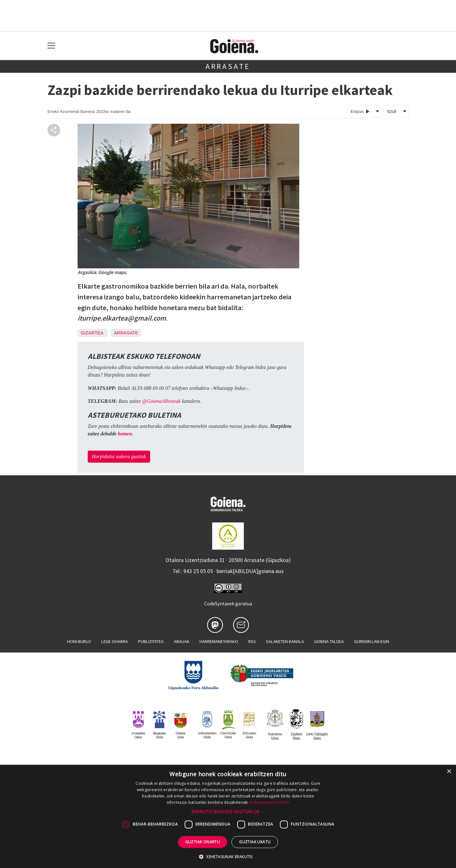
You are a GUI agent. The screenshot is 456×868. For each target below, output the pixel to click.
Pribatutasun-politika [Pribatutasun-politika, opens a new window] (269, 802)
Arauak (182, 641)
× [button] (449, 772)
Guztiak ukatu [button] (255, 842)
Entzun (360, 111)
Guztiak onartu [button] (203, 842)
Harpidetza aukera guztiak (119, 456)
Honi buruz (79, 641)
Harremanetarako (219, 641)
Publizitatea (151, 641)
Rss (252, 641)
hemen (125, 434)
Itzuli (392, 111)
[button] (228, 812)
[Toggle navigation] (51, 46)
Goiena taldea (329, 641)
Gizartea (92, 333)
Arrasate (228, 66)
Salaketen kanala (285, 641)
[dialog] (228, 816)
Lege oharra (115, 641)
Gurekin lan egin (372, 641)
